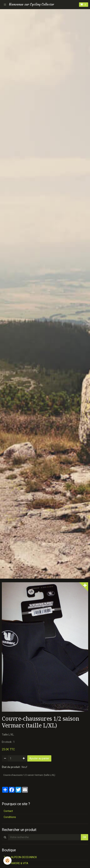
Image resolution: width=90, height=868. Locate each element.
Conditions (10, 817)
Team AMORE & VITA (16, 863)
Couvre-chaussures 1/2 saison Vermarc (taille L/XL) (29, 775)
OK (85, 837)
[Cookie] (7, 861)
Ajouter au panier (39, 758)
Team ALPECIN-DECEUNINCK (20, 857)
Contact (8, 811)
